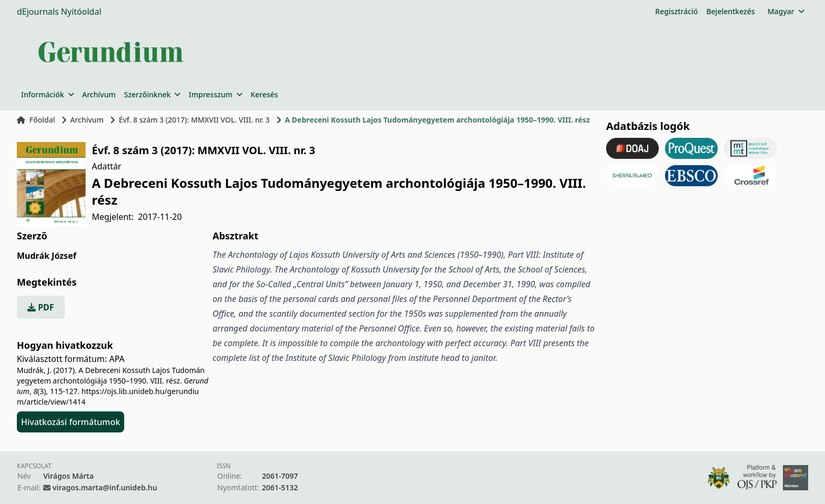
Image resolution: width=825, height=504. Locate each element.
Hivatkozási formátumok (71, 422)
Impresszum (215, 94)
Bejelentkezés (730, 11)
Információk (47, 94)
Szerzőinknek (152, 94)
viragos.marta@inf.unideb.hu (105, 487)
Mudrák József (47, 256)
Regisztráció (676, 11)
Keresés (264, 94)
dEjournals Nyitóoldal (59, 12)
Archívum (99, 94)
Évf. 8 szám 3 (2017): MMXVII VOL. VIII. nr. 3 (194, 120)
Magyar (786, 11)
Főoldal (36, 120)
